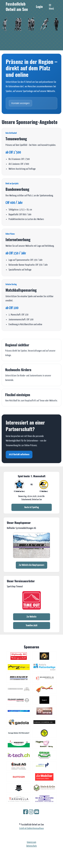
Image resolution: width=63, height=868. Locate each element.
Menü (51, 7)
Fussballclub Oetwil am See (17, 7)
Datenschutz (32, 846)
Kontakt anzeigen (20, 103)
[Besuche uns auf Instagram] (31, 812)
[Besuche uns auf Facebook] (26, 812)
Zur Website (32, 617)
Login (39, 7)
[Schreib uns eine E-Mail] (37, 812)
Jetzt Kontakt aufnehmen (19, 454)
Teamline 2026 (32, 625)
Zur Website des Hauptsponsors (32, 565)
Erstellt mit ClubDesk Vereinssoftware (32, 829)
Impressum (32, 842)
